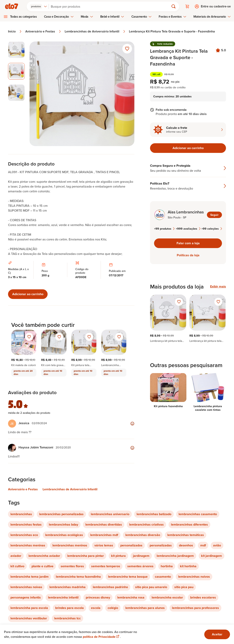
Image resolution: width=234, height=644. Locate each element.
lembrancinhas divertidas (104, 524)
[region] (188, 319)
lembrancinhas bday (63, 524)
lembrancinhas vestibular (29, 618)
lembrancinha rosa (131, 597)
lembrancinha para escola (29, 608)
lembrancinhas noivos (194, 577)
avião (217, 545)
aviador (16, 556)
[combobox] (38, 6)
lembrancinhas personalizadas (61, 514)
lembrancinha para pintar (86, 556)
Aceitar (217, 634)
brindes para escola (69, 608)
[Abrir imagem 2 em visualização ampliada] (82, 94)
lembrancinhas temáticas (186, 535)
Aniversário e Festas (43, 31)
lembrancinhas (21, 514)
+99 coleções (212, 229)
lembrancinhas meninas (28, 545)
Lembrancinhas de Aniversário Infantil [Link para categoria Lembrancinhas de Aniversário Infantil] (70, 489)
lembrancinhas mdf (104, 535)
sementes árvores (140, 566)
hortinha (167, 566)
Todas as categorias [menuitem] (24, 17)
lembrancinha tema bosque (128, 577)
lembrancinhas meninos (70, 545)
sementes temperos (106, 566)
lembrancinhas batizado (154, 514)
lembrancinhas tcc (67, 618)
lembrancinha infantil (63, 597)
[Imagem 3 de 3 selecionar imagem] (16, 93)
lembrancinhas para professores (195, 608)
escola (96, 608)
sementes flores (72, 566)
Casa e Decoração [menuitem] (59, 17)
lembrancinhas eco (24, 535)
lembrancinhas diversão (143, 535)
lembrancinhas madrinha (67, 587)
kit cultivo (17, 566)
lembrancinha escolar (167, 597)
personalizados (131, 545)
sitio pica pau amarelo (151, 587)
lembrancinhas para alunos (145, 608)
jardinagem (141, 556)
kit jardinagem (212, 556)
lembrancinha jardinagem (175, 556)
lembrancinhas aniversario (110, 514)
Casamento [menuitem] (142, 17)
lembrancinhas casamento (198, 514)
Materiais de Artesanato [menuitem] (212, 17)
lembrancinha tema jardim (30, 577)
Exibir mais (218, 287)
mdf (203, 545)
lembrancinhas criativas (146, 524)
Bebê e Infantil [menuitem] (112, 17)
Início (15, 31)
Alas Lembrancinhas (186, 212)
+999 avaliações (188, 229)
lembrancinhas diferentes (189, 524)
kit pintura (118, 556)
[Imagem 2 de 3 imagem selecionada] (16, 71)
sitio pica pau (184, 587)
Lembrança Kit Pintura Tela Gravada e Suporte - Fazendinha (172, 31)
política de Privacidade (101, 637)
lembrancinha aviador (44, 556)
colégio (113, 608)
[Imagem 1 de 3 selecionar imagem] (16, 50)
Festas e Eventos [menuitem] (173, 17)
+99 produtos (164, 229)
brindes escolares (203, 597)
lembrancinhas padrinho (110, 587)
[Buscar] (111, 6)
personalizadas (161, 545)
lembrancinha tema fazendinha (78, 577)
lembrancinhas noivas (26, 587)
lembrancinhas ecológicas (64, 535)
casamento (163, 577)
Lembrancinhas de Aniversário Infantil (95, 31)
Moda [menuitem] (87, 17)
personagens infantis (26, 597)
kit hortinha (188, 566)
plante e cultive (42, 566)
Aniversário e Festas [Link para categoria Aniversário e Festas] (23, 489)
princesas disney (98, 597)
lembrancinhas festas (26, 524)
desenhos (186, 545)
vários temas (104, 545)
